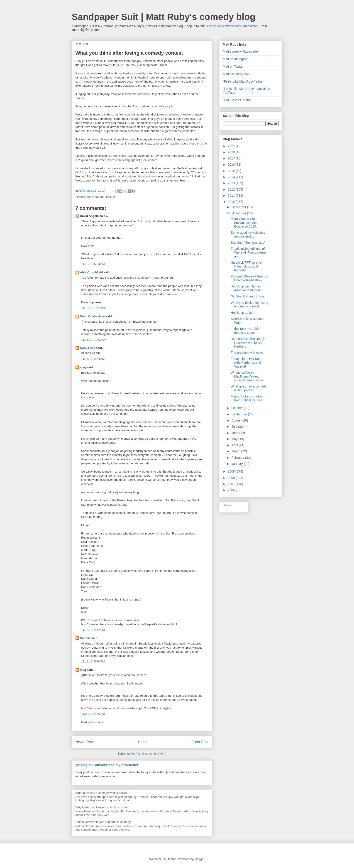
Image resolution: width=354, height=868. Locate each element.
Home (143, 742)
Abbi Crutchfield (92, 272)
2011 (232, 196)
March (236, 451)
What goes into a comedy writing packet (102, 793)
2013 (232, 183)
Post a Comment (92, 722)
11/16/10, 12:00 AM (94, 340)
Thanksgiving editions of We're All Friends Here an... (248, 253)
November (239, 213)
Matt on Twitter (233, 66)
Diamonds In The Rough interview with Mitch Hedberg (248, 343)
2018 (232, 152)
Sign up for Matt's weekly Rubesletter (232, 26)
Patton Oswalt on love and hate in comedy (103, 822)
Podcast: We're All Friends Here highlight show (249, 278)
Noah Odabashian (93, 316)
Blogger (199, 859)
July (235, 427)
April (235, 445)
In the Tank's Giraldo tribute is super (245, 331)
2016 (232, 164)
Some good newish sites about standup (248, 234)
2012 (232, 189)
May (235, 439)
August (237, 420)
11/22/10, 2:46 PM (93, 714)
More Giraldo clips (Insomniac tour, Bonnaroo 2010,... (245, 223)
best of (111, 197)
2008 (232, 478)
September (240, 414)
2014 (232, 177)
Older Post (200, 742)
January (238, 464)
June (235, 433)
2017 (232, 158)
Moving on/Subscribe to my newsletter (107, 765)
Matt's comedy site (236, 74)
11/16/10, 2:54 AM (93, 359)
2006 (232, 490)
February (238, 458)
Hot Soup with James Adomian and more (246, 288)
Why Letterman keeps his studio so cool (102, 807)
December (239, 207)
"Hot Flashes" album (237, 100)
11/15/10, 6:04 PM (93, 264)
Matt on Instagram (236, 59)
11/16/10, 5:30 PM (93, 661)
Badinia (85, 638)
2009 (232, 471)
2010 (232, 202)
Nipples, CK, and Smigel (248, 296)
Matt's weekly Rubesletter (241, 51)
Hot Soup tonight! (243, 313)
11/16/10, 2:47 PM (93, 630)
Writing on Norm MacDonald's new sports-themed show (247, 376)
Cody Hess (88, 348)
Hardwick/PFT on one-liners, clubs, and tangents (246, 266)
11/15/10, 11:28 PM (94, 308)
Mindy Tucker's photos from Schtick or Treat (247, 398)
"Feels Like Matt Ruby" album (244, 81)
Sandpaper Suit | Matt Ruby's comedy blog (164, 17)
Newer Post (85, 742)
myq (83, 367)
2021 (232, 146)
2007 (232, 484)
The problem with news (247, 353)
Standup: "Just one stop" (248, 243)
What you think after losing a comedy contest (249, 305)
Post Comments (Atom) (151, 754)
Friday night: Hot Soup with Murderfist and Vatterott (246, 363)
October (238, 408)
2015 (232, 171)
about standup (95, 197)
